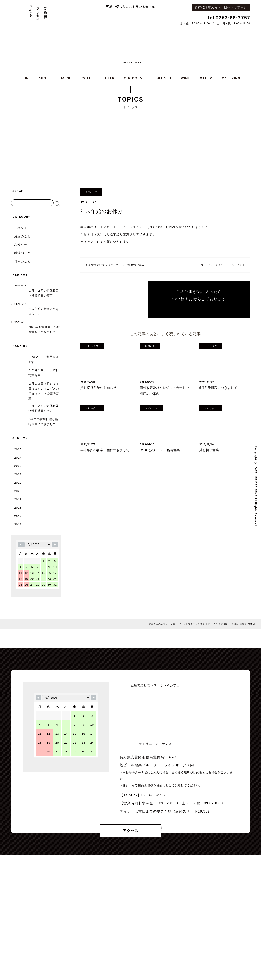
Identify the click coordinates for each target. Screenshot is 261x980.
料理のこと (22, 253)
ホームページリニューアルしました (221, 265)
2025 (18, 444)
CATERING (231, 79)
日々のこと (22, 262)
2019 (18, 494)
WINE (185, 79)
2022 (18, 469)
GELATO (164, 79)
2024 (18, 452)
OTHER (206, 79)
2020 (18, 486)
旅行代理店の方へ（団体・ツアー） (222, 8)
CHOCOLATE (135, 79)
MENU (67, 79)
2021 (18, 477)
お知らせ (21, 245)
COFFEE (89, 79)
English (31, 11)
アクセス (38, 12)
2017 (18, 510)
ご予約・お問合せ (45, 11)
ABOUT (45, 79)
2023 (18, 461)
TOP (25, 79)
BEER (110, 79)
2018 (18, 502)
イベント (21, 229)
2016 (18, 519)
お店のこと (22, 237)
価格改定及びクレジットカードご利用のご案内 (117, 265)
